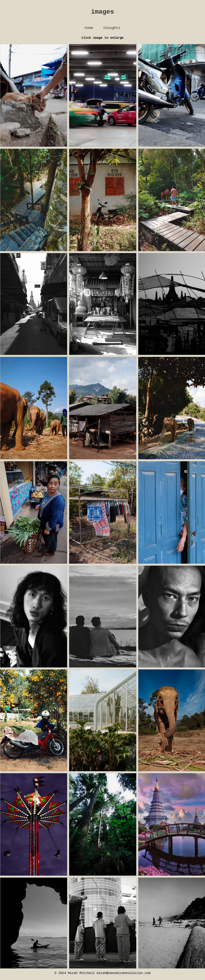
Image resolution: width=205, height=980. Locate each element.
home (89, 30)
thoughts (112, 30)
